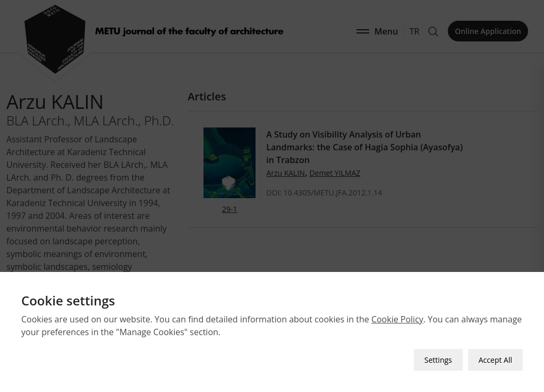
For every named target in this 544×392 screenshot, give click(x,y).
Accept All (495, 360)
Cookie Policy (397, 319)
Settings (438, 360)
